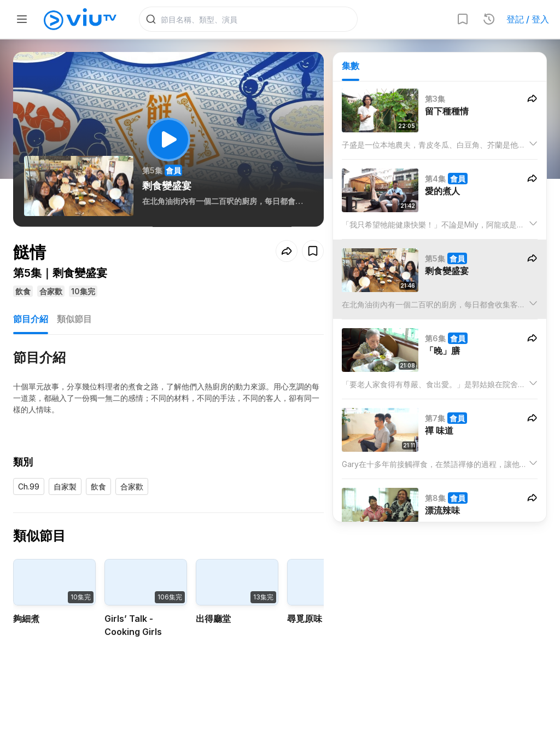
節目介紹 (31, 319)
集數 (351, 66)
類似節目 (74, 319)
